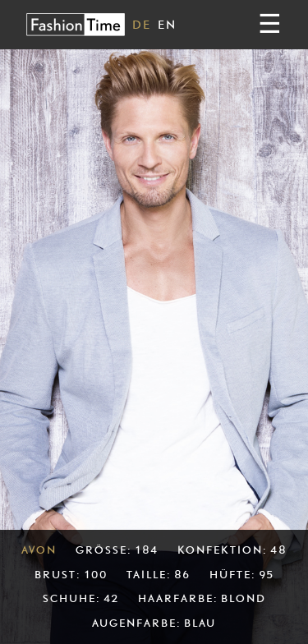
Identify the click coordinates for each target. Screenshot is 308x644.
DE (142, 24)
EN (167, 24)
